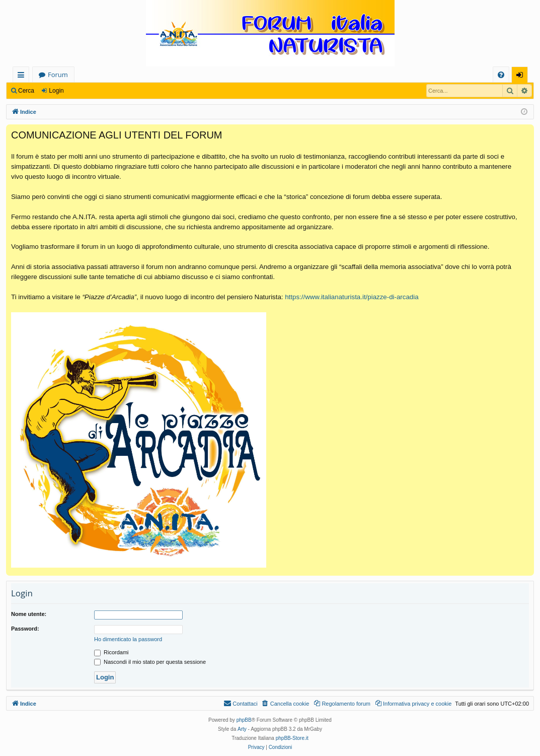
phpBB (244, 720)
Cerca (26, 91)
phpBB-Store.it (292, 738)
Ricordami (111, 652)
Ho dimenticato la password (128, 639)
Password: (25, 629)
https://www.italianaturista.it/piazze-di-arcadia (352, 297)
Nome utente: (29, 614)
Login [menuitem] (522, 76)
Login (56, 91)
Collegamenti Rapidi (23, 76)
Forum (58, 75)
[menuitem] (501, 75)
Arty (242, 729)
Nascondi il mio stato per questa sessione (150, 662)
